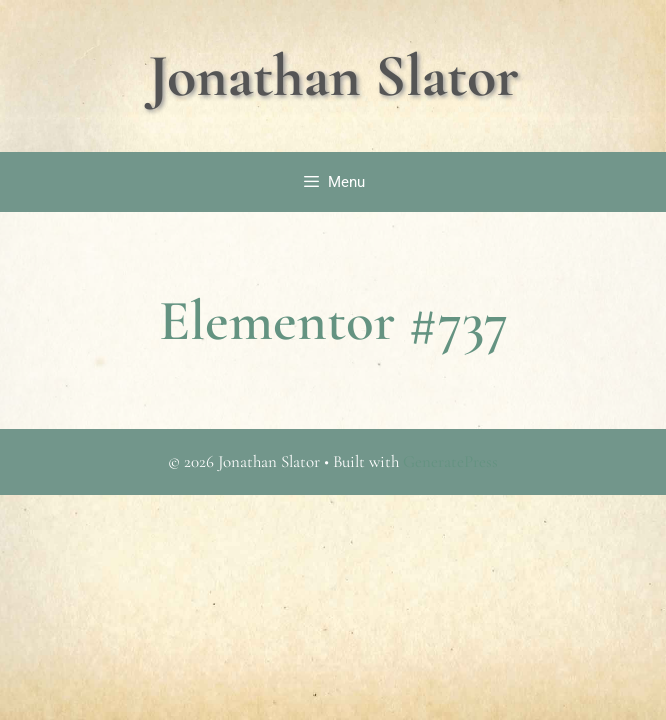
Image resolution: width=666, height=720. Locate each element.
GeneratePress (450, 461)
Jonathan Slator (333, 76)
